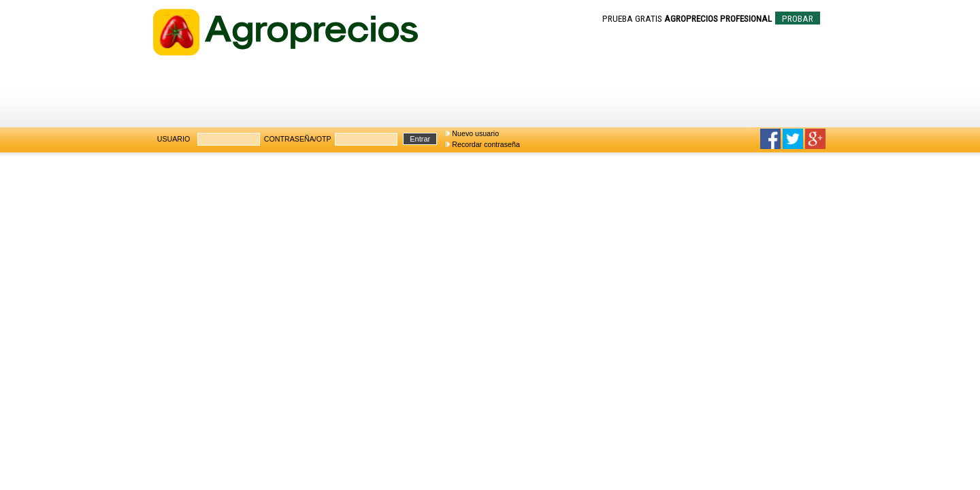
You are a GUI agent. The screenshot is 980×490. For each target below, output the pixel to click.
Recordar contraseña (486, 144)
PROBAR (798, 19)
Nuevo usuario (475, 133)
